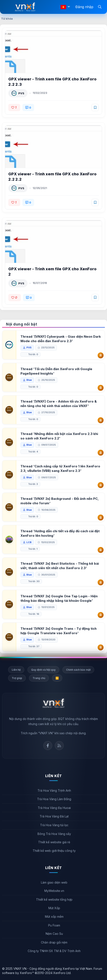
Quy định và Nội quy (43, 670)
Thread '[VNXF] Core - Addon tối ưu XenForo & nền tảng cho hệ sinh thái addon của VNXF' (59, 404)
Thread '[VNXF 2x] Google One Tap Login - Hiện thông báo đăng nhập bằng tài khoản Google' (59, 598)
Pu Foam (54, 925)
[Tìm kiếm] (100, 7)
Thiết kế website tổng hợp (54, 899)
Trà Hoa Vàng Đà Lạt (54, 816)
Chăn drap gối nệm (54, 942)
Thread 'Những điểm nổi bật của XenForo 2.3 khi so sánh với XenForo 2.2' (59, 436)
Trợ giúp (17, 678)
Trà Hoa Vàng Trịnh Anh (54, 790)
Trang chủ (39, 678)
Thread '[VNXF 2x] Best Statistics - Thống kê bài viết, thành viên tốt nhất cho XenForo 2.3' (60, 566)
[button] (69, 7)
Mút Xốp (54, 908)
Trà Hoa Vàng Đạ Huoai (54, 808)
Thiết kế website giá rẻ (54, 842)
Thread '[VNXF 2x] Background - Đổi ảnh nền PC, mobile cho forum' (60, 501)
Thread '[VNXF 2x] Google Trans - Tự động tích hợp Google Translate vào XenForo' (59, 631)
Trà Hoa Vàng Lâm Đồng (54, 799)
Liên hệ (16, 670)
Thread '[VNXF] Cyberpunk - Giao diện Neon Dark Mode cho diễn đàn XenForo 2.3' (61, 339)
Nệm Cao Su (54, 934)
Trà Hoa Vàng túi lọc (54, 825)
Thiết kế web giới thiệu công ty (54, 851)
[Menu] (9, 7)
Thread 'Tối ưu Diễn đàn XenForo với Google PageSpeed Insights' (56, 371)
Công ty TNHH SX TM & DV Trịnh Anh (54, 951)
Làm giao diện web (54, 882)
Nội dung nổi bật (22, 324)
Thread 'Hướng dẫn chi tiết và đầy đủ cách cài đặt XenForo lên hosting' (60, 533)
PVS (21, 93)
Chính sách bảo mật (78, 670)
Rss (59, 746)
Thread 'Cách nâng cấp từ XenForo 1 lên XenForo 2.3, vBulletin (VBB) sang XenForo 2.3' (60, 468)
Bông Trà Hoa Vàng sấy (54, 834)
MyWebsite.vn (54, 891)
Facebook (48, 746)
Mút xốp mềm (54, 917)
